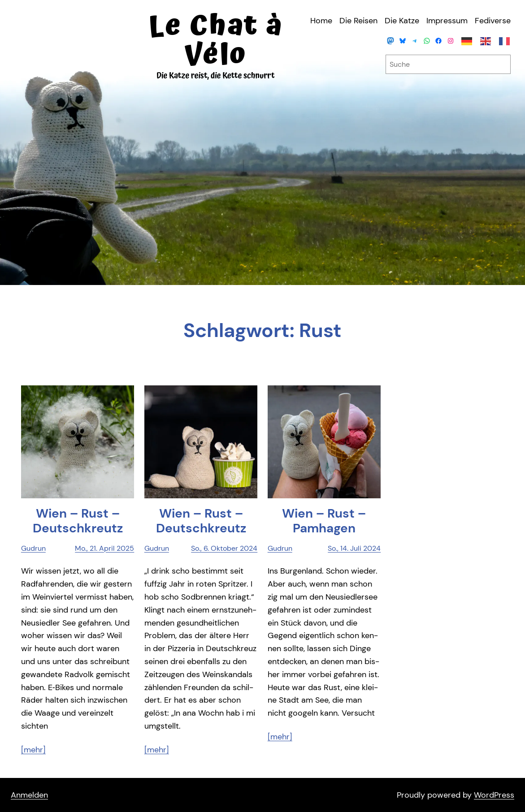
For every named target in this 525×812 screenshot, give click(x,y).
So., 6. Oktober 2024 (224, 548)
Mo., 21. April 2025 (104, 548)
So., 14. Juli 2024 (354, 548)
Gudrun (33, 548)
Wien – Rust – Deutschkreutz (78, 521)
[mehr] (33, 750)
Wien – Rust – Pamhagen (324, 521)
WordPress (494, 795)
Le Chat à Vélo (216, 41)
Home (321, 21)
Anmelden (29, 795)
